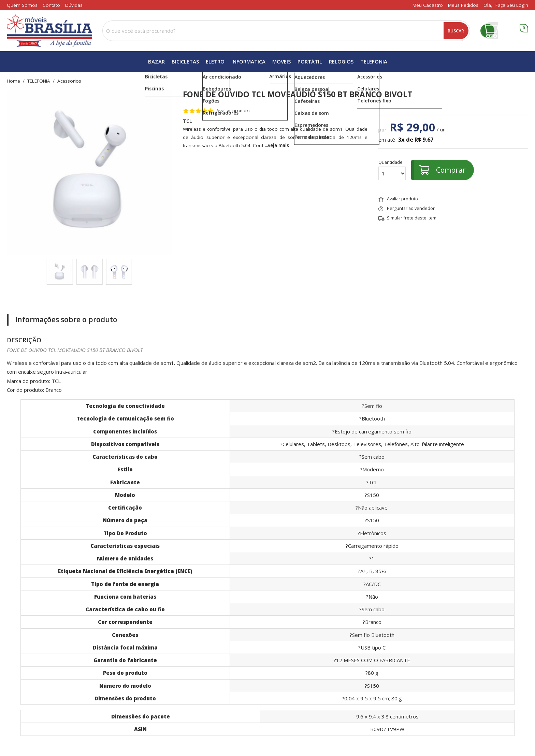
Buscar (456, 31)
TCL (187, 121)
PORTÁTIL (310, 61)
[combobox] (286, 31)
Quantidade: (392, 170)
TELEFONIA (374, 61)
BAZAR (156, 61)
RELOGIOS (341, 61)
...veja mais (277, 145)
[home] (49, 31)
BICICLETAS (185, 61)
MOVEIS (281, 61)
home (13, 81)
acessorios (69, 81)
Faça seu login (512, 5)
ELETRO (215, 61)
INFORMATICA (248, 61)
